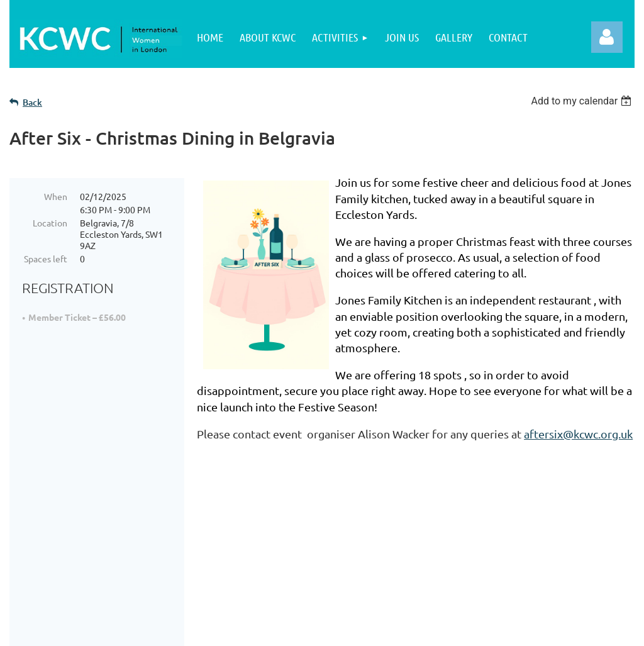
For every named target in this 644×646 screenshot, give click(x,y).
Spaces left (46, 259)
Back (32, 102)
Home (57, 527)
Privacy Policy (282, 527)
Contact (267, 575)
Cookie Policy (282, 544)
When (56, 196)
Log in (607, 37)
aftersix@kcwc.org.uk (578, 434)
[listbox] (583, 101)
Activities (65, 575)
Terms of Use (280, 560)
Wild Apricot (485, 630)
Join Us (59, 560)
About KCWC (74, 544)
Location (50, 223)
